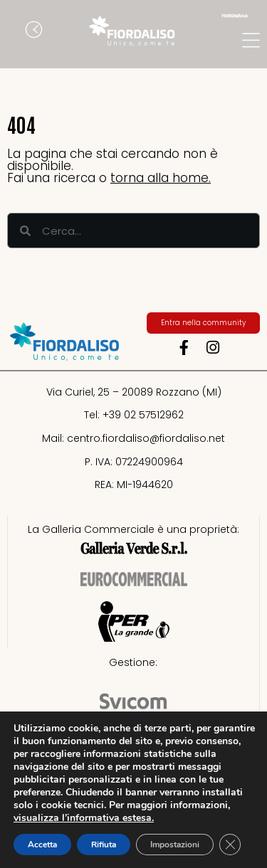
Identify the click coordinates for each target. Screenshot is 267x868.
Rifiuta (104, 845)
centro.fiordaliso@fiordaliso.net (146, 438)
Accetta (42, 845)
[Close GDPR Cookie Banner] (230, 845)
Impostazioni (175, 845)
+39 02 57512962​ (143, 415)
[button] (18, 31)
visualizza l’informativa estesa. (84, 818)
